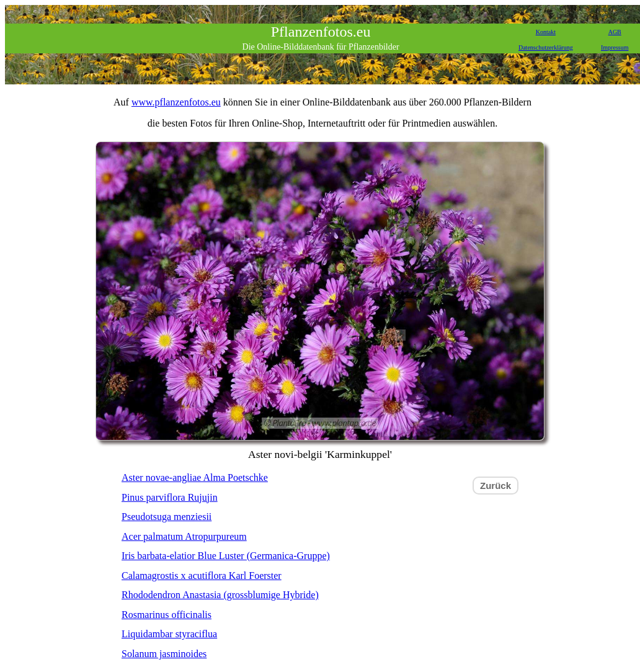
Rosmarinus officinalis (167, 615)
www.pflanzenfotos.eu (176, 102)
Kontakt (546, 32)
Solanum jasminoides (164, 654)
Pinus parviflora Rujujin (170, 497)
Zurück (496, 486)
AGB (615, 32)
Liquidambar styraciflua (169, 634)
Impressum (615, 47)
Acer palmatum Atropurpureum (184, 536)
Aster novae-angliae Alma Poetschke (195, 477)
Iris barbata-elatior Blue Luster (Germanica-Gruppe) (226, 556)
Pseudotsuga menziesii (167, 517)
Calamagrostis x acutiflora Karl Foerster (202, 576)
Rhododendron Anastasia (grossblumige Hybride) (220, 595)
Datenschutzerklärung (546, 47)
